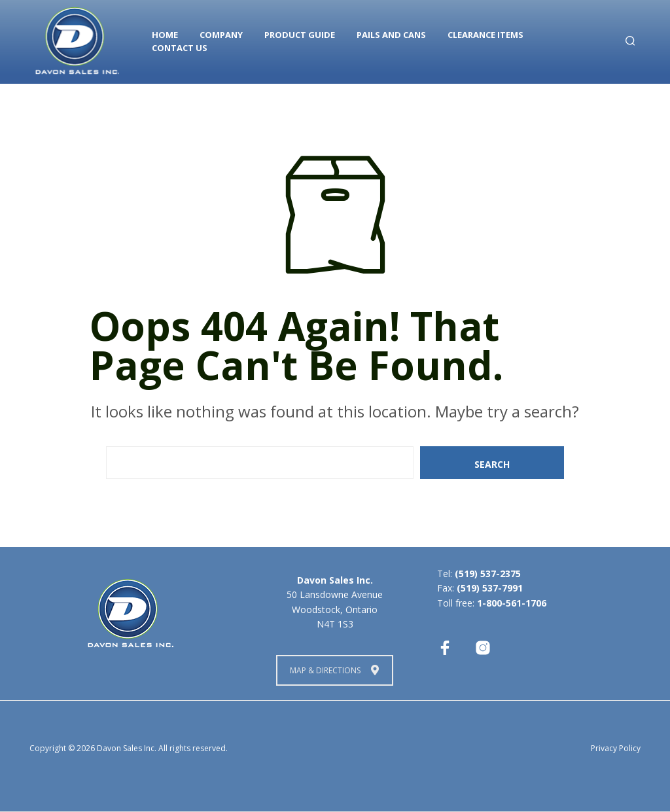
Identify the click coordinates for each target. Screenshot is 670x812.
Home (165, 35)
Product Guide (300, 35)
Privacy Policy (616, 748)
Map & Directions (334, 670)
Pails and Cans (391, 35)
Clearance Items (485, 35)
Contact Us (180, 48)
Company (221, 35)
